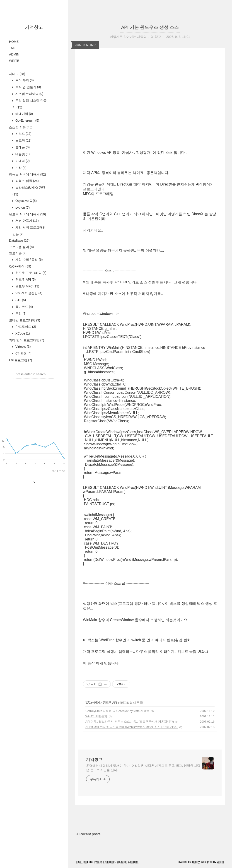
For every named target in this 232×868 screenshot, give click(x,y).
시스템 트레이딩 (29, 154)
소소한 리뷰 (21, 188)
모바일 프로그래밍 (25, 381)
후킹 (21, 374)
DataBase (19, 301)
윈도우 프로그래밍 (30, 333)
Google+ (133, 862)
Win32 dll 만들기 (96, 716)
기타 (21, 228)
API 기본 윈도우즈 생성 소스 (150, 27)
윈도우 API (25, 340)
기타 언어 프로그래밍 (27, 401)
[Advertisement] (34, 95)
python (22, 268)
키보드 (23, 194)
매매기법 (24, 174)
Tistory (196, 862)
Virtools (23, 407)
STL (20, 360)
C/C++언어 (20, 327)
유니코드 (24, 367)
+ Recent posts (88, 834)
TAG (12, 48)
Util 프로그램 (21, 421)
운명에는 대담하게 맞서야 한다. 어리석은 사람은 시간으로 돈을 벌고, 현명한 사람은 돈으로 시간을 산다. (143, 768)
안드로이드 (25, 387)
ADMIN (14, 54)
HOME (14, 42)
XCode (22, 394)
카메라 (22, 221)
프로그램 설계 (21, 307)
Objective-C (26, 261)
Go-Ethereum (27, 181)
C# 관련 (23, 414)
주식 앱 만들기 (28, 147)
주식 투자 (24, 141)
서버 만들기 (27, 281)
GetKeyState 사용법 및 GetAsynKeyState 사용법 (117, 711)
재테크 (17, 134)
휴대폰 (22, 208)
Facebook (109, 862)
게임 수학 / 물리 (29, 320)
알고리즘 (18, 314)
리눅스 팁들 (27, 241)
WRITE (14, 61)
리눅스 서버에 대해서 (28, 235)
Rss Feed (82, 862)
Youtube (122, 862)
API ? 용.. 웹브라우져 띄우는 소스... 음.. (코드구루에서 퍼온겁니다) (130, 722)
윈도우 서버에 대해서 (28, 275)
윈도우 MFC (27, 347)
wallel (220, 862)
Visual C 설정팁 (28, 354)
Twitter (98, 862)
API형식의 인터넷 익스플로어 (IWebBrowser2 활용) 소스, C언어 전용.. (132, 727)
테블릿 (22, 215)
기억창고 (34, 27)
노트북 (23, 201)
